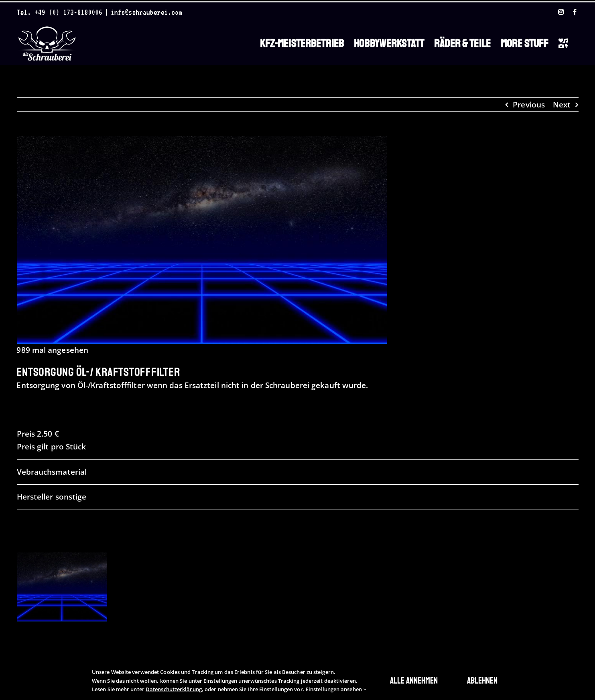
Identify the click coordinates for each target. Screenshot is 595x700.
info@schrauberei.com (146, 12)
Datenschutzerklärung (174, 689)
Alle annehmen (414, 681)
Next (562, 105)
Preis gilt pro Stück (52, 447)
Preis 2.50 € (38, 434)
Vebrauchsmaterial (52, 472)
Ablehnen (482, 681)
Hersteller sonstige (52, 497)
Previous (529, 105)
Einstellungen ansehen (336, 689)
